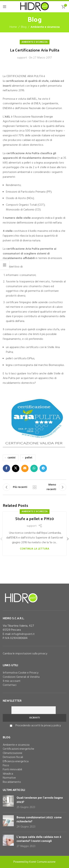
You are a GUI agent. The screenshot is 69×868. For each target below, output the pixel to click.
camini (11, 458)
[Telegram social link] (43, 468)
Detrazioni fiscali (13, 757)
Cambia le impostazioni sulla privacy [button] (25, 654)
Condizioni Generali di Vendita (21, 677)
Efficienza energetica (16, 761)
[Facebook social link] (6, 468)
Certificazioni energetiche (18, 749)
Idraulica (8, 774)
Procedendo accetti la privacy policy (38, 726)
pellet (29, 458)
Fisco (6, 766)
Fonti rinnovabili (12, 770)
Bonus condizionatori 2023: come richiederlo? (39, 819)
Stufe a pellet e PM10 (35, 518)
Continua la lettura (35, 549)
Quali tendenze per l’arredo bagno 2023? (40, 799)
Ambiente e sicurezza (45, 27)
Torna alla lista (35, 487)
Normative (9, 778)
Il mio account (12, 681)
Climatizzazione (13, 753)
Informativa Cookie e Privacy (21, 673)
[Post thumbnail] (8, 802)
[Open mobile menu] (5, 7)
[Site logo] (34, 7)
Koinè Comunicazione (42, 862)
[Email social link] (25, 468)
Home (13, 27)
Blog (24, 27)
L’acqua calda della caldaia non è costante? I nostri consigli (39, 839)
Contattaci (10, 685)
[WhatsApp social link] (34, 468)
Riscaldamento (12, 782)
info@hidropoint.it (23, 634)
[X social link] (16, 468)
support (22, 58)
